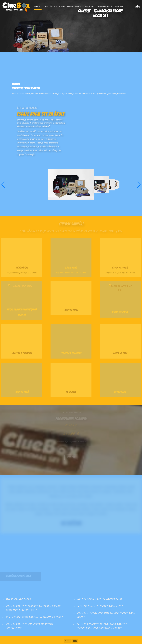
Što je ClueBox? (57, 7)
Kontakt (119, 7)
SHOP (46, 7)
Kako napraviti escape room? (81, 7)
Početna (38, 7)
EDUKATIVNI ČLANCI (105, 7)
